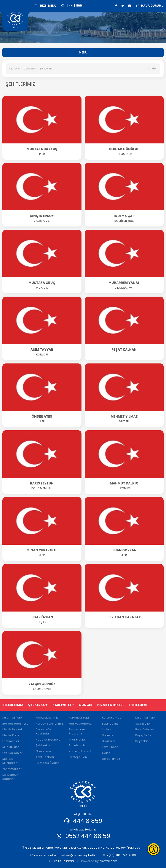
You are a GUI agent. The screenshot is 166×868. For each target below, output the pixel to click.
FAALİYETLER (63, 705)
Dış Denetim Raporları (11, 777)
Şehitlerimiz (44, 745)
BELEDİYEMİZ (13, 705)
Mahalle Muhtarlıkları (11, 761)
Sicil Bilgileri (143, 724)
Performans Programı (77, 732)
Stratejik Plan (78, 757)
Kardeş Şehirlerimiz (49, 724)
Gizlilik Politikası (61, 861)
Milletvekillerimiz (47, 718)
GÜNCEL (86, 705)
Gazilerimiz (43, 751)
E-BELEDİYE (138, 705)
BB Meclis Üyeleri (48, 763)
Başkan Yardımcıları (16, 724)
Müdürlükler (11, 747)
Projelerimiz (77, 745)
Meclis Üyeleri (12, 729)
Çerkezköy (30, 69)
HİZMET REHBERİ (110, 705)
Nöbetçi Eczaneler (49, 740)
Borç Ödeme (144, 729)
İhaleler (107, 729)
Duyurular (109, 741)
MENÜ (83, 52)
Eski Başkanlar (12, 753)
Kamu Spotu (111, 747)
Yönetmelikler (12, 769)
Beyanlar (142, 741)
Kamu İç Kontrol (80, 751)
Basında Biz (110, 724)
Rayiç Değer (144, 735)
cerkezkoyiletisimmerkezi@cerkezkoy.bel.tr (63, 855)
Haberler (108, 735)
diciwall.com (108, 861)
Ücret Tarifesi (111, 759)
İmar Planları (78, 740)
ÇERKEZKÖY (38, 705)
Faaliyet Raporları (81, 724)
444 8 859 (88, 821)
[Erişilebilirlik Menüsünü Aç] (154, 849)
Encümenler (11, 741)
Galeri (106, 753)
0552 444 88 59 (88, 836)
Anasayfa (14, 69)
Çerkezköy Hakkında (43, 732)
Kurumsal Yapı (12, 718)
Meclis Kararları (13, 735)
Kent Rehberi (45, 757)
